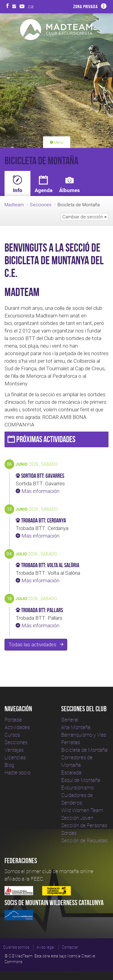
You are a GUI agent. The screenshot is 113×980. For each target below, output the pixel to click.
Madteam (14, 205)
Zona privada (86, 6)
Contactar (70, 947)
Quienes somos (16, 947)
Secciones (41, 205)
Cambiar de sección (85, 217)
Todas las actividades (36, 644)
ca (31, 6)
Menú (57, 142)
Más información (38, 491)
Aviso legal (46, 947)
